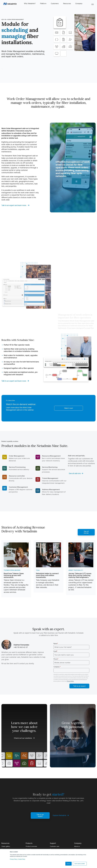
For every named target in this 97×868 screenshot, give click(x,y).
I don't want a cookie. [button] (80, 864)
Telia (38, 570)
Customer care (55, 846)
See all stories (86, 532)
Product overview (31, 846)
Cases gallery (6, 846)
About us (77, 846)
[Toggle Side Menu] (93, 4)
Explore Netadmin (61, 815)
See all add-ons (76, 473)
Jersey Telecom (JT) (76, 570)
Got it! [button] (68, 864)
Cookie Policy (22, 859)
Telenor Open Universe (12, 570)
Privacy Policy (13, 859)
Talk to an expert (40, 815)
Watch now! (69, 408)
